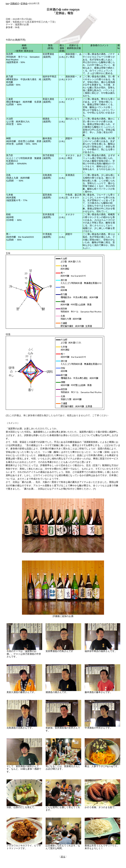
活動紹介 (15, 4)
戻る (63, 857)
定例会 (24, 4)
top (7, 4)
